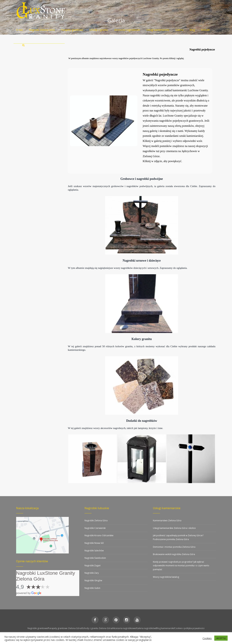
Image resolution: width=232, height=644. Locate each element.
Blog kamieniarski (165, 628)
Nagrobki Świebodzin (95, 558)
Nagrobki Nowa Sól (94, 543)
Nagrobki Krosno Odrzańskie (99, 535)
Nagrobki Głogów (93, 580)
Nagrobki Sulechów (94, 551)
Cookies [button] (207, 638)
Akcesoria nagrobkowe (124, 628)
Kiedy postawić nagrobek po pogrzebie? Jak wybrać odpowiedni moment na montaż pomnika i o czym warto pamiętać (181, 566)
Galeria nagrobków (146, 628)
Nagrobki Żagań (93, 565)
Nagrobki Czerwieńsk (95, 528)
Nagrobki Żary (92, 573)
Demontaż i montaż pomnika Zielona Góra (174, 547)
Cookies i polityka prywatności (189, 628)
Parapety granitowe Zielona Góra (65, 628)
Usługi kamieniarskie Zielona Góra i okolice (174, 528)
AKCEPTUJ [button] (221, 638)
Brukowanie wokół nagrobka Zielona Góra (174, 554)
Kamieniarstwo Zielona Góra (167, 520)
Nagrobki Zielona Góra (96, 520)
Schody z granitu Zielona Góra (97, 628)
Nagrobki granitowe (37, 628)
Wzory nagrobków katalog (166, 577)
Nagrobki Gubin (92, 588)
